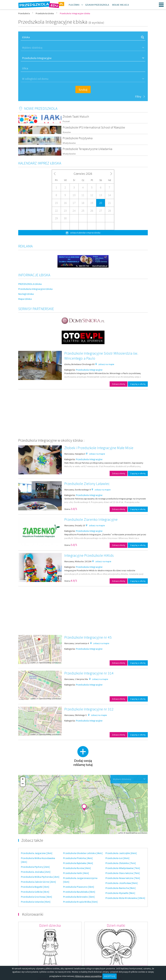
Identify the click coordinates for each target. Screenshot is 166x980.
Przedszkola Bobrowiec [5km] (79, 897)
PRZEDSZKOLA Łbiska (30, 284)
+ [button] (23, 779)
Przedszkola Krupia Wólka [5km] (80, 902)
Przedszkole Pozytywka (77, 138)
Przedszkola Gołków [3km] (35, 892)
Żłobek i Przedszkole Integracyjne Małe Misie (99, 448)
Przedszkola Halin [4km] (76, 873)
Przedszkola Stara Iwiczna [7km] (123, 873)
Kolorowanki (33, 914)
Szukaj (83, 89)
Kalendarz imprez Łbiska (40, 163)
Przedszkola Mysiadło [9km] (120, 893)
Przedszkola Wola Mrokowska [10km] (125, 898)
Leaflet (33, 663)
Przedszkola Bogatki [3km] (35, 887)
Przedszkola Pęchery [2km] (35, 867)
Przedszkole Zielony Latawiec (87, 484)
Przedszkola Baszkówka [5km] (79, 892)
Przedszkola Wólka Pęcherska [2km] (40, 877)
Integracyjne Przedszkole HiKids (89, 555)
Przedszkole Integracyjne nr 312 (89, 709)
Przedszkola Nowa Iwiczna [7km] (123, 878)
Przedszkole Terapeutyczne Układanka (87, 149)
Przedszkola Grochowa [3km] (36, 897)
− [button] (23, 784)
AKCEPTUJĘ (109, 976)
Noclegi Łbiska (26, 294)
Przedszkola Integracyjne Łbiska (35, 289)
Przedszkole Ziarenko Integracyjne (91, 519)
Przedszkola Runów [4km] (77, 868)
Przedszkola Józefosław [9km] (122, 883)
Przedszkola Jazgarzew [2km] (37, 853)
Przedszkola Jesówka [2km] (36, 872)
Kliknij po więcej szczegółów (88, 976)
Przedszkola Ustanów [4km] (36, 902)
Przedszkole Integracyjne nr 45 (88, 637)
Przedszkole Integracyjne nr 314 (89, 673)
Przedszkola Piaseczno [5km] (79, 887)
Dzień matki (116, 925)
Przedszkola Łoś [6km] (117, 858)
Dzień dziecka (50, 925)
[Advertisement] (83, 414)
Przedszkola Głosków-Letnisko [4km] (83, 853)
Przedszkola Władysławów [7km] (123, 868)
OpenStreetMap (45, 663)
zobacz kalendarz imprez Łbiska (85, 233)
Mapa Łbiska (25, 299)
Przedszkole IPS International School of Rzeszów (94, 127)
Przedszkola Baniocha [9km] (121, 888)
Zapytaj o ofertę (138, 384)
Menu (161, 5)
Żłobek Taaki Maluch (76, 116)
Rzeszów (67, 132)
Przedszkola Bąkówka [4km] (78, 863)
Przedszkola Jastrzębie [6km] (121, 853)
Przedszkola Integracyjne (89, 370)
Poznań (66, 121)
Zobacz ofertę (119, 384)
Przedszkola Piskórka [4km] (78, 858)
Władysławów (69, 143)
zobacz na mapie (106, 364)
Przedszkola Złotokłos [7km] (121, 863)
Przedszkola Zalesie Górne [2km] (38, 882)
